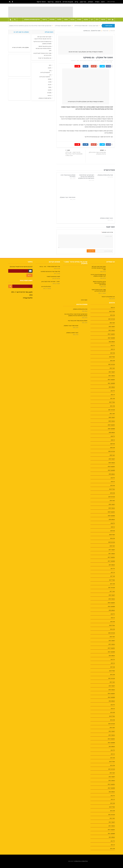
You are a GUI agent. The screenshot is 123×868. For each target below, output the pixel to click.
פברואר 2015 (112, 678)
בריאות (45, 19)
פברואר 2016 (112, 633)
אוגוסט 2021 (112, 387)
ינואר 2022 (112, 368)
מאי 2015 (113, 667)
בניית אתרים (78, 861)
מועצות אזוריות (68, 2)
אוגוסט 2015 (112, 656)
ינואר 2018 (112, 546)
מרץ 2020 (112, 448)
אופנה (66, 19)
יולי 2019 (113, 478)
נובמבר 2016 (112, 599)
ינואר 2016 (112, 637)
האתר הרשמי (41, 2)
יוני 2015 (113, 663)
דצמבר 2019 (112, 459)
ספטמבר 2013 (111, 743)
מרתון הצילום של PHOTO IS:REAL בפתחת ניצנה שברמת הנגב (44, 48)
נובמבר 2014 (112, 690)
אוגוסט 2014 (112, 701)
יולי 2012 (113, 796)
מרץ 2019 (112, 493)
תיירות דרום (105, 61)
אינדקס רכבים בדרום (45, 77)
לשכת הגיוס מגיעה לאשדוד (53, 276)
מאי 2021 (113, 398)
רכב (92, 19)
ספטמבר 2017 (111, 561)
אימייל (103, 62)
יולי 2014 (113, 705)
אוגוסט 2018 (112, 519)
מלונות (59, 19)
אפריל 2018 (112, 535)
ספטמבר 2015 (111, 652)
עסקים (86, 19)
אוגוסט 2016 (112, 610)
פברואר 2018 (112, 542)
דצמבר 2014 (112, 686)
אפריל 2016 (112, 625)
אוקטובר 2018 (111, 512)
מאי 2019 (113, 485)
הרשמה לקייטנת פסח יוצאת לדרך (63, 26)
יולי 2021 (113, 391)
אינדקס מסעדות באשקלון (32, 19)
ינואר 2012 (112, 818)
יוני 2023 (113, 308)
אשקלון (91, 2)
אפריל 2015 (112, 671)
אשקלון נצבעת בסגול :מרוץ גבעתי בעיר (78, 321)
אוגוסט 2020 (112, 432)
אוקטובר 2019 (111, 466)
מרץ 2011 (112, 849)
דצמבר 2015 (112, 640)
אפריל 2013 (112, 761)
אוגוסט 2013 (112, 746)
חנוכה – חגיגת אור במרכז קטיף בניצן (51, 281)
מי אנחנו (58, 2)
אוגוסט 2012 (112, 792)
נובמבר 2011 (112, 826)
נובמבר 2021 (112, 376)
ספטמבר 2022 (111, 338)
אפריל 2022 (112, 357)
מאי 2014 (113, 712)
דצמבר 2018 (112, 504)
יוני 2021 (113, 395)
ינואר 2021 (112, 413)
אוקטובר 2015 (111, 648)
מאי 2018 (113, 531)
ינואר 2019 (112, 500)
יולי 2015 (113, 659)
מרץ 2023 (112, 315)
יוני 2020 (113, 440)
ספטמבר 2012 (111, 788)
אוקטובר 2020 (111, 425)
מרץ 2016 (112, 629)
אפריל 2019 (112, 489)
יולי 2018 (113, 523)
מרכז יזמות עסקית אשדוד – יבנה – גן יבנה (50, 267)
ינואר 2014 (112, 727)
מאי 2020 (113, 444)
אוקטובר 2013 (111, 739)
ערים (76, 2)
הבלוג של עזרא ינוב (46, 286)
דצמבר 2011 (112, 822)
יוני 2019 (113, 482)
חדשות (103, 19)
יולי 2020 (113, 436)
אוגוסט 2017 (112, 565)
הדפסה (109, 62)
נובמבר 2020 (112, 421)
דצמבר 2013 (112, 731)
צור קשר (50, 2)
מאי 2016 (113, 622)
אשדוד (97, 2)
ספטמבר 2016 (111, 606)
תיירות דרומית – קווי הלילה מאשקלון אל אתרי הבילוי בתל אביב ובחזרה (74, 154)
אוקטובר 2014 (111, 693)
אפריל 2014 (112, 716)
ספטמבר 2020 (111, 429)
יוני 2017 (113, 572)
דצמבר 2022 (112, 326)
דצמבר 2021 (112, 372)
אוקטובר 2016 (111, 603)
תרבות (72, 19)
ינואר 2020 (112, 455)
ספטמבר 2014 (111, 697)
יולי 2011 (113, 841)
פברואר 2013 (112, 769)
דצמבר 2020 (112, 417)
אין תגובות (73, 61)
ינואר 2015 (112, 682)
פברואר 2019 (112, 497)
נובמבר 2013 (112, 735)
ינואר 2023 (112, 323)
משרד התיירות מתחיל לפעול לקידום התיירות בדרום (99, 290)
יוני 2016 (113, 618)
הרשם (29, 275)
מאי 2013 (113, 758)
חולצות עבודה (28, 298)
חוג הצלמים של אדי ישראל (45, 58)
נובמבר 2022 (112, 330)
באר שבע (83, 2)
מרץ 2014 (112, 720)
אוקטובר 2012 (111, 784)
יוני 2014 (113, 709)
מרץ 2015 (112, 674)
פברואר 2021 (112, 410)
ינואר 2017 (112, 591)
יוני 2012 (113, 799)
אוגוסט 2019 (112, 474)
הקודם (103, 150)
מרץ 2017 (112, 584)
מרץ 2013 (112, 765)
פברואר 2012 (112, 815)
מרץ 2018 (112, 538)
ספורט (79, 19)
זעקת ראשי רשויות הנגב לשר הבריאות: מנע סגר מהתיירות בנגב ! (99, 268)
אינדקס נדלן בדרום (45, 72)
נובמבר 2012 (112, 780)
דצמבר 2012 (112, 777)
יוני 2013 (113, 754)
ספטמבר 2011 (111, 833)
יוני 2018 (113, 527)
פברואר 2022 (112, 364)
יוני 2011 (113, 845)
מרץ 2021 (112, 406)
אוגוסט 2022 (112, 342)
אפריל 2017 (112, 580)
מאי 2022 (113, 353)
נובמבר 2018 (112, 508)
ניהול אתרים (85, 861)
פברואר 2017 (112, 587)
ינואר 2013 (112, 773)
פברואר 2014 (112, 724)
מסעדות (52, 19)
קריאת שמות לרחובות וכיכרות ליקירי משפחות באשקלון (98, 275)
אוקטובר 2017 (111, 557)
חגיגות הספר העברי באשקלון (68, 197)
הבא (68, 150)
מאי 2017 (113, 576)
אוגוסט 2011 (112, 837)
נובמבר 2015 (112, 644)
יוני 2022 (113, 349)
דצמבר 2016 (112, 595)
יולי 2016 (113, 614)
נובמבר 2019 (112, 463)
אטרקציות (90, 61)
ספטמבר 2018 (111, 516)
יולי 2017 (113, 569)
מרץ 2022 (112, 361)
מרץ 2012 (112, 811)
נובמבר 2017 (112, 553)
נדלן (97, 19)
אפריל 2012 (112, 807)
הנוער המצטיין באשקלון (107, 218)
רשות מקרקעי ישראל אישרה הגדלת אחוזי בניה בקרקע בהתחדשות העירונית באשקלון (30, 26)
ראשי (103, 2)
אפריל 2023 (112, 311)
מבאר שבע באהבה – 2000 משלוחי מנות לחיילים (86, 26)
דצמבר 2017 (112, 550)
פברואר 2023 (112, 319)
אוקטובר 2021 (111, 379)
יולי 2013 (113, 750)
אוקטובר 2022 (111, 334)
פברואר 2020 (112, 451)
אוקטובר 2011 (111, 830)
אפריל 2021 (112, 402)
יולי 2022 (113, 345)
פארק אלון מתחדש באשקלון (105, 175)
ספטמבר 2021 (111, 383)
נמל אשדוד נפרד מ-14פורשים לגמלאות (50, 272)
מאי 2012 (113, 803)
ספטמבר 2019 (111, 470)
